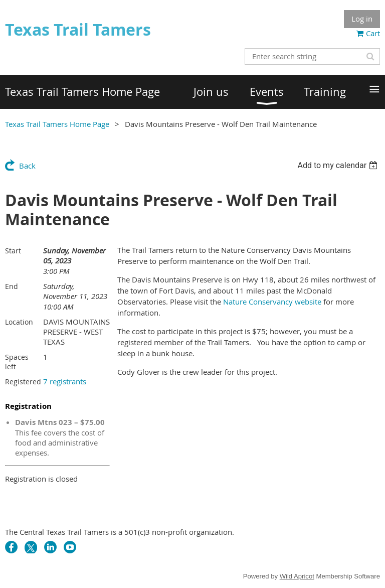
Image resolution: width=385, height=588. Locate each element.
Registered (23, 382)
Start (13, 251)
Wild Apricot (297, 576)
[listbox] (339, 165)
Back (27, 166)
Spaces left (17, 362)
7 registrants (65, 381)
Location (19, 322)
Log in (362, 19)
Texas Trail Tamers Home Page (57, 124)
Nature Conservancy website (272, 302)
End (12, 286)
